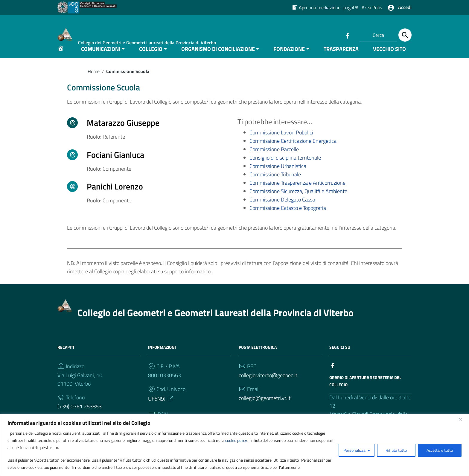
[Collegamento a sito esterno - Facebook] (348, 35)
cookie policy (236, 440)
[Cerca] (405, 35)
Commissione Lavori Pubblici (281, 142)
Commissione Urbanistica (278, 175)
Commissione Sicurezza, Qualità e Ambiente (298, 200)
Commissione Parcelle (274, 159)
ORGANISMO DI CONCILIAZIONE (218, 58)
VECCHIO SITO (389, 58)
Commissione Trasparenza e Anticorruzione (297, 192)
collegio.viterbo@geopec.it (268, 385)
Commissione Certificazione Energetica (293, 150)
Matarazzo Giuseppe (123, 132)
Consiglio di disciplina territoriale (285, 167)
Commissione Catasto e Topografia (288, 217)
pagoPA (351, 7)
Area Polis (372, 7)
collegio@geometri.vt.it (265, 407)
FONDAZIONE (289, 58)
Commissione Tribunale (275, 184)
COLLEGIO (151, 58)
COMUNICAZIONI (101, 58)
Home (94, 80)
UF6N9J (161, 408)
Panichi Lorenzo (115, 196)
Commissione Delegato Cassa (282, 209)
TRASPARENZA (341, 58)
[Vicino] (463, 419)
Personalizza (354, 450)
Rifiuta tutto (396, 450)
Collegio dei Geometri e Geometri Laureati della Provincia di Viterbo (216, 322)
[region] (234, 445)
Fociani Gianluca (115, 164)
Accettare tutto (440, 450)
